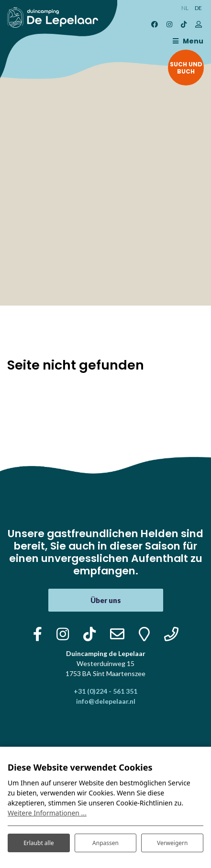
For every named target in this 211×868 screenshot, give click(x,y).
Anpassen (105, 843)
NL (185, 8)
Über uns (106, 600)
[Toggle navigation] (186, 41)
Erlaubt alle (39, 843)
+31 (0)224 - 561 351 (105, 691)
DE (198, 8)
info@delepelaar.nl (106, 701)
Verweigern (172, 843)
